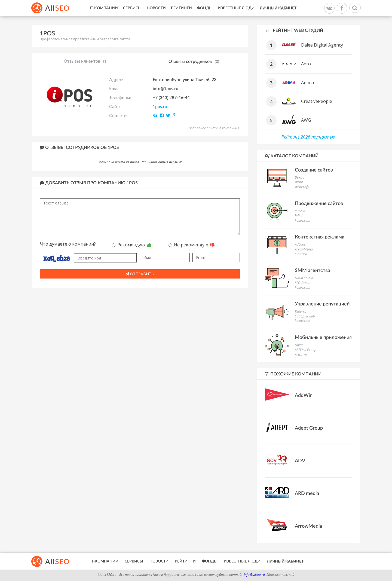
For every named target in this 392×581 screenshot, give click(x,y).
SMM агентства (313, 271)
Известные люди (236, 8)
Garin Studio (304, 278)
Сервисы (132, 8)
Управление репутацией (322, 304)
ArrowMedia (304, 249)
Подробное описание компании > (214, 128)
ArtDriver (301, 354)
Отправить (140, 274)
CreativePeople (317, 101)
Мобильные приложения (323, 338)
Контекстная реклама (320, 237)
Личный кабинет (278, 8)
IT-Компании (104, 8)
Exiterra (301, 312)
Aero (306, 64)
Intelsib (300, 211)
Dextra (300, 177)
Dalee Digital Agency (322, 45)
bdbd (299, 216)
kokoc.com (302, 220)
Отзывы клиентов (86, 62)
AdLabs (300, 244)
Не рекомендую (192, 245)
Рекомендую (132, 245)
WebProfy (302, 187)
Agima (307, 82)
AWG (306, 120)
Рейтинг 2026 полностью (308, 137)
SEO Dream (303, 283)
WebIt (299, 182)
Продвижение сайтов (319, 204)
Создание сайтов (314, 170)
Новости (156, 8)
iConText (301, 254)
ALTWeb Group (306, 350)
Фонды (205, 8)
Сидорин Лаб (305, 316)
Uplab (299, 345)
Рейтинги (181, 8)
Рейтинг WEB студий (294, 30)
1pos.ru (160, 107)
